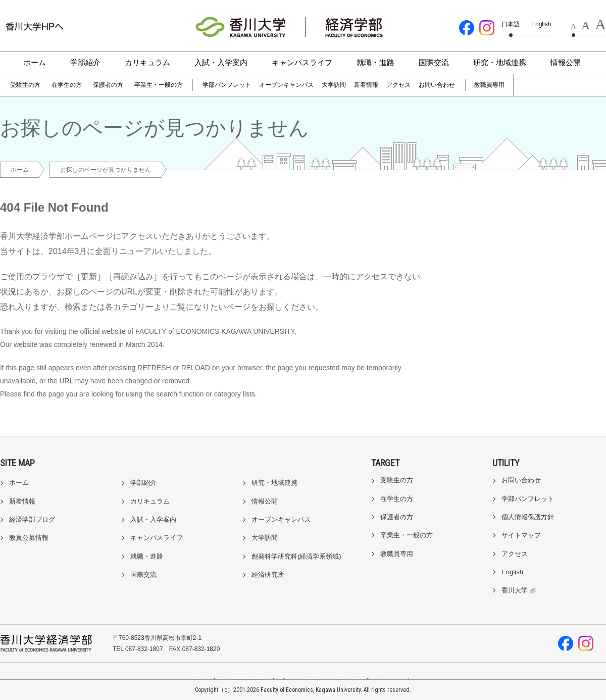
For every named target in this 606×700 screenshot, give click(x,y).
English (541, 24)
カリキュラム (147, 62)
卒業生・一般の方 (159, 85)
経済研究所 (268, 574)
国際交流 (434, 62)
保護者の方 (108, 85)
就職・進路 (375, 62)
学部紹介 (85, 62)
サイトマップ (521, 535)
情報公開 (566, 62)
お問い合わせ (437, 85)
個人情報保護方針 (528, 517)
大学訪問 (334, 85)
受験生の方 (25, 85)
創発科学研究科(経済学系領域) (296, 556)
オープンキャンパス (286, 85)
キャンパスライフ (302, 62)
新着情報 (366, 85)
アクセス (398, 85)
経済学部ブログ (32, 519)
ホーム (35, 62)
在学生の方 (67, 85)
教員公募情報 (29, 538)
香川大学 (520, 590)
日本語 (511, 24)
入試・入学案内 (221, 62)
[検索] (541, 85)
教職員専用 (489, 85)
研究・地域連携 (500, 62)
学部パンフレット (227, 85)
